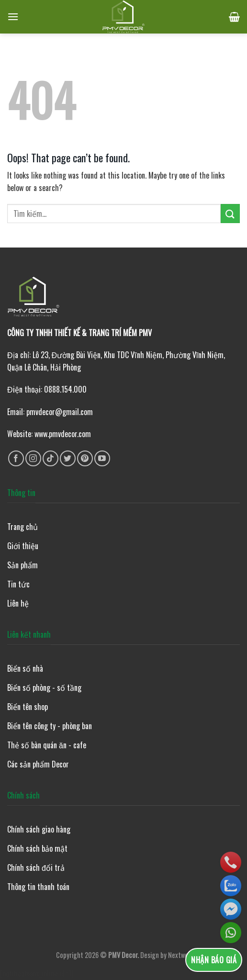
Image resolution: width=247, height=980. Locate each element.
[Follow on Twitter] (68, 458)
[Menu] (13, 17)
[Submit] (230, 213)
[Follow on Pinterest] (85, 458)
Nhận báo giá (214, 960)
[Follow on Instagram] (33, 458)
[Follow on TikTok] (51, 458)
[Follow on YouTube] (102, 458)
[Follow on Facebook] (16, 458)
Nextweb (180, 955)
